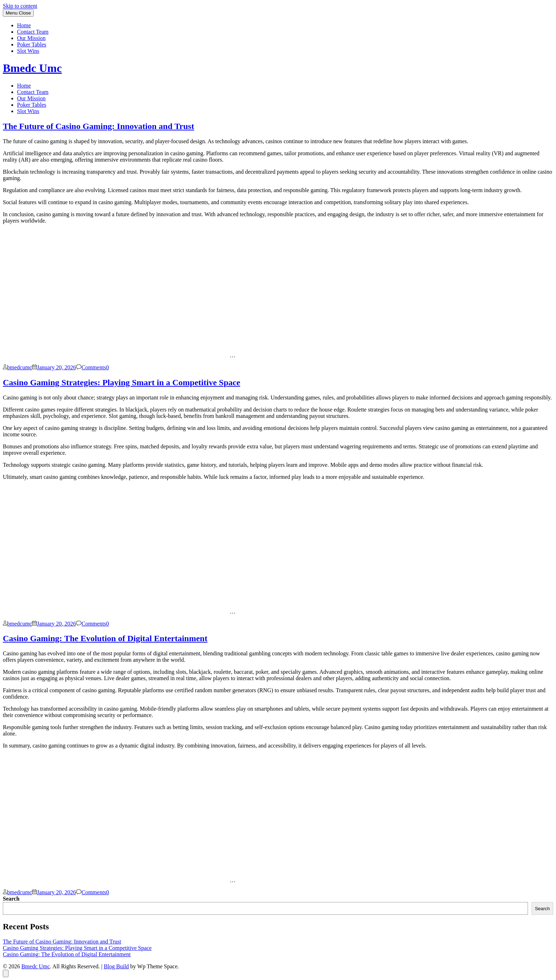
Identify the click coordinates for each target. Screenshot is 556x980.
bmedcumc (20, 367)
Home (24, 25)
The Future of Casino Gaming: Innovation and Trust (98, 126)
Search (11, 899)
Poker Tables (32, 44)
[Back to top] (6, 973)
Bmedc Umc (32, 68)
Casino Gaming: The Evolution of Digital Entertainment (105, 638)
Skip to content (20, 6)
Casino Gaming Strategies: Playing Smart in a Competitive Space (121, 382)
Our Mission (31, 38)
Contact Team (33, 32)
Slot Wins (28, 51)
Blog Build (116, 966)
